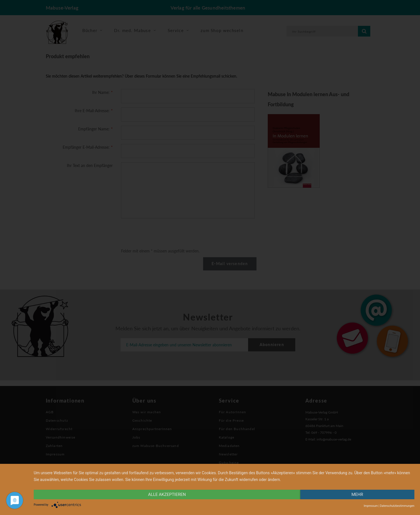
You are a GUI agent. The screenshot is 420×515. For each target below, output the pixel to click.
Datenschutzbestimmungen (397, 506)
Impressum (371, 506)
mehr (357, 494)
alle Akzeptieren (167, 494)
